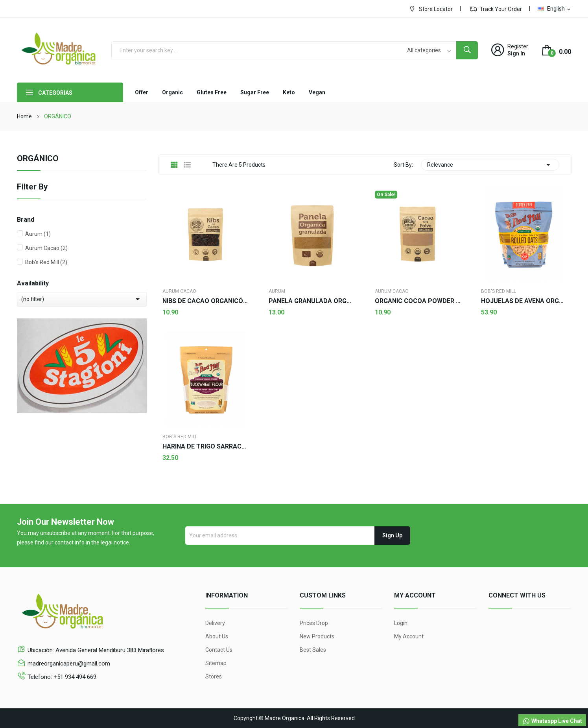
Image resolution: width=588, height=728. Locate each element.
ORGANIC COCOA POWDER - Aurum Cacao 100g (418, 301)
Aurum (38, 234)
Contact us (219, 650)
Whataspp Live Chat (552, 721)
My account (409, 636)
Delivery (215, 623)
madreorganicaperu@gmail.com (69, 664)
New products (317, 636)
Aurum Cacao (46, 248)
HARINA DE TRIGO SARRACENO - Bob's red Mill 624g (206, 447)
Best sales (313, 650)
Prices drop (314, 623)
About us (217, 636)
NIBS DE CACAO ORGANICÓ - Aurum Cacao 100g (206, 301)
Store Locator (431, 9)
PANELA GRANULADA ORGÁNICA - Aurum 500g (312, 301)
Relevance (490, 165)
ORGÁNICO (38, 159)
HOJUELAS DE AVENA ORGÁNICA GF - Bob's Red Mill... (524, 301)
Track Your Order (496, 9)
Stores (214, 677)
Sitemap (216, 663)
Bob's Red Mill (46, 262)
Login (401, 623)
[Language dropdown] (555, 9)
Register (518, 46)
